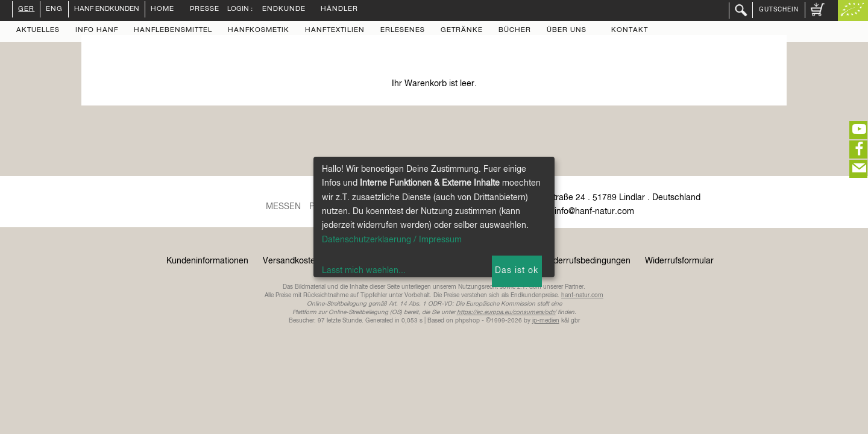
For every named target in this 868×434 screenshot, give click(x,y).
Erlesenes (403, 31)
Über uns (567, 31)
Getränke (462, 31)
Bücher (515, 31)
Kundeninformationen (207, 261)
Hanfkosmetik (259, 31)
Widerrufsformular (679, 261)
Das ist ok (517, 271)
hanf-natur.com (582, 295)
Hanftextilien (335, 31)
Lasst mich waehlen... (364, 271)
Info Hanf (97, 31)
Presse (205, 10)
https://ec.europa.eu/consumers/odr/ (506, 312)
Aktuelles (38, 31)
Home (162, 10)
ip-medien (546, 321)
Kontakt (630, 31)
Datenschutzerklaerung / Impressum (392, 240)
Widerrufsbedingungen (587, 261)
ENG (54, 10)
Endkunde (284, 10)
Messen (283, 207)
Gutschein (779, 10)
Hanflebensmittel (173, 31)
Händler (339, 10)
